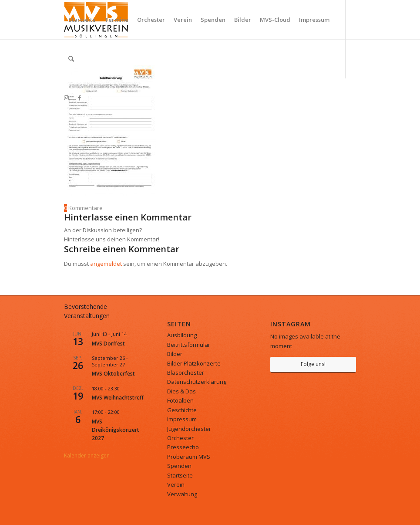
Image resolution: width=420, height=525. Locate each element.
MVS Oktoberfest (113, 374)
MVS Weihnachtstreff (118, 398)
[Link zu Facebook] (80, 98)
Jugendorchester (189, 429)
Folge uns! (313, 364)
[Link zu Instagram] (67, 98)
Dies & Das (181, 391)
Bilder (175, 354)
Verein (176, 484)
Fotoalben (180, 400)
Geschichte (182, 410)
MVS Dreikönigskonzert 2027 (116, 430)
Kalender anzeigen (87, 456)
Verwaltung (182, 494)
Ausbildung (182, 335)
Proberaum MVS (189, 457)
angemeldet (106, 264)
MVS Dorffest (108, 344)
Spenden (179, 466)
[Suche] (71, 59)
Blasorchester (186, 373)
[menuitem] (82, 20)
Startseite (180, 475)
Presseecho (183, 447)
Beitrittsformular (189, 345)
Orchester (180, 438)
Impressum (182, 419)
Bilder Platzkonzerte (194, 363)
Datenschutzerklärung (197, 382)
